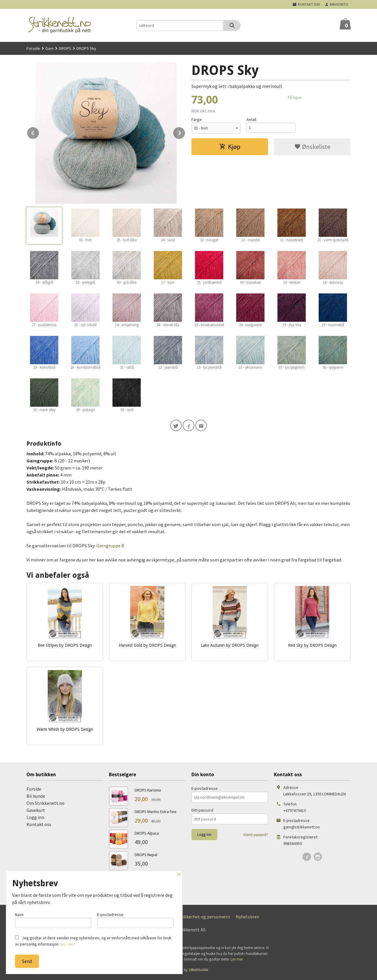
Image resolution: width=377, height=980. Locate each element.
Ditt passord (202, 812)
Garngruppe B (110, 547)
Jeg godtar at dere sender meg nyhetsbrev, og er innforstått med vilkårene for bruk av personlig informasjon (93, 941)
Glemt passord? (256, 836)
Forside (33, 48)
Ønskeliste (312, 147)
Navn (53, 919)
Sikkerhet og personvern (205, 918)
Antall (251, 119)
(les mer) (67, 944)
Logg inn (35, 819)
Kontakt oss (39, 826)
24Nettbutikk (198, 971)
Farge (197, 119)
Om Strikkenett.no (46, 805)
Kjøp (230, 147)
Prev (39, 132)
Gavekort (36, 812)
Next (185, 132)
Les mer (237, 961)
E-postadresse (205, 790)
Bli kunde (36, 797)
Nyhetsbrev (247, 918)
